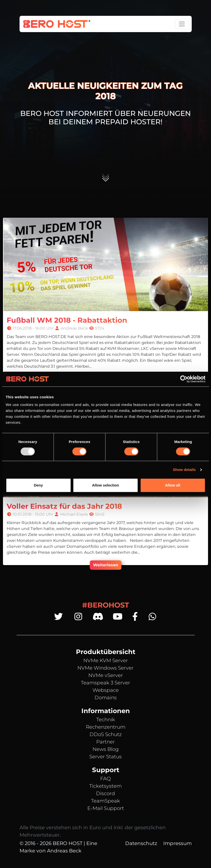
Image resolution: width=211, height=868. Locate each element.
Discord (105, 793)
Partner (105, 742)
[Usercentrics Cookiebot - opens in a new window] (184, 379)
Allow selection (105, 485)
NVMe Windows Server (105, 668)
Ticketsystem (105, 786)
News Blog (106, 749)
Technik (106, 720)
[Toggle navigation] (182, 24)
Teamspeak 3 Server (105, 683)
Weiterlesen (106, 565)
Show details (184, 470)
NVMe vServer (106, 675)
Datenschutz (141, 843)
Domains (106, 698)
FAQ (105, 779)
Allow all (173, 485)
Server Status (105, 757)
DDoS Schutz (106, 734)
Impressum (177, 843)
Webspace (106, 690)
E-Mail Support (106, 808)
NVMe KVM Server (106, 660)
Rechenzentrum (106, 727)
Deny (38, 485)
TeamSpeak (105, 801)
